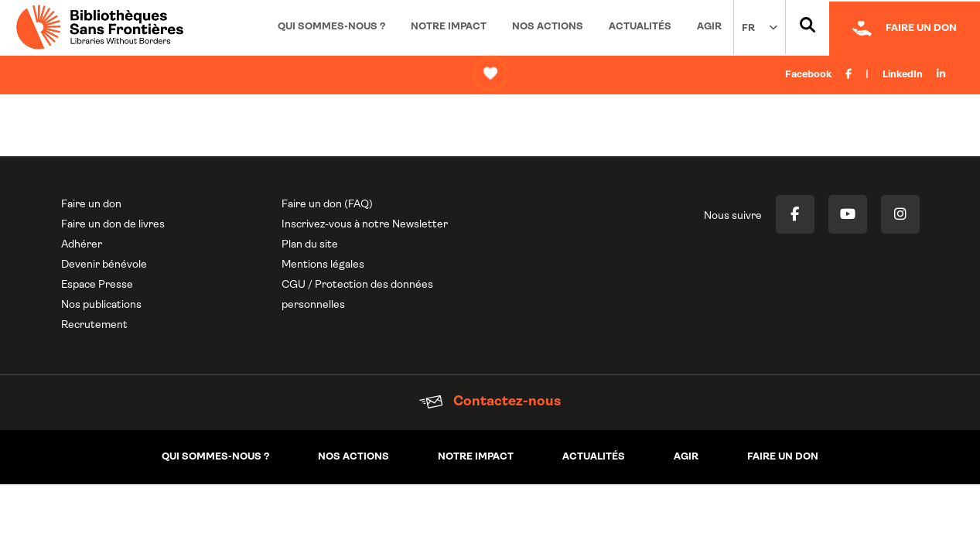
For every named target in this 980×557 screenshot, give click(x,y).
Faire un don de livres (113, 225)
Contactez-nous (490, 402)
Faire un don (91, 205)
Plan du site (310, 245)
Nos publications (101, 305)
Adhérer (82, 245)
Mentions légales (323, 265)
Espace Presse (97, 285)
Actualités (640, 27)
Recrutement (94, 325)
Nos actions (548, 27)
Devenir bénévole (104, 265)
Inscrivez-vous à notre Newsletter (365, 225)
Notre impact (449, 27)
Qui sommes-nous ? (331, 27)
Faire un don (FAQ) (327, 205)
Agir (709, 27)
